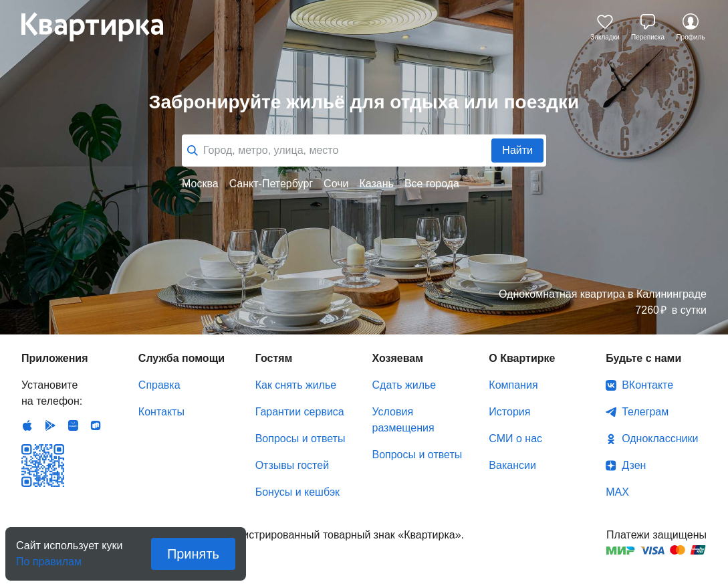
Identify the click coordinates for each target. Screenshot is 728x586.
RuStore (96, 425)
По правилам (49, 558)
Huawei (73, 425)
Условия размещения (403, 420)
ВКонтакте (647, 385)
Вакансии (512, 465)
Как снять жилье (296, 385)
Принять (193, 554)
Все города (432, 184)
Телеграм (645, 412)
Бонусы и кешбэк (297, 492)
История (509, 412)
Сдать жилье (404, 385)
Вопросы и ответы (300, 438)
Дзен (634, 465)
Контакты (161, 412)
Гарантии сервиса (300, 412)
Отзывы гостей (292, 465)
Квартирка (102, 27)
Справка (159, 385)
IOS (27, 425)
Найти (517, 150)
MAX (617, 492)
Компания (513, 385)
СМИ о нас (515, 438)
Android (50, 425)
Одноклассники (660, 438)
